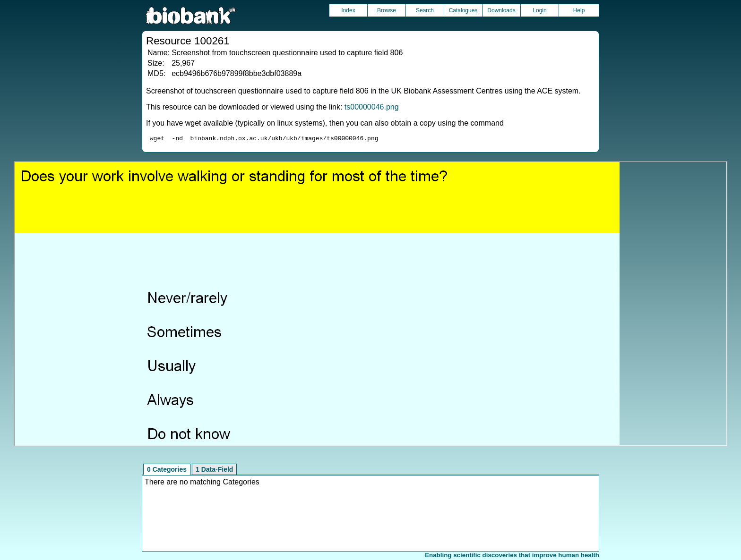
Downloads (501, 10)
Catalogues (463, 10)
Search (425, 10)
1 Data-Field (214, 471)
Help (579, 10)
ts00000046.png (372, 107)
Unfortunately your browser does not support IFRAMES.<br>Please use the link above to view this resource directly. (370, 305)
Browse (387, 10)
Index (348, 10)
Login (539, 10)
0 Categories (167, 471)
